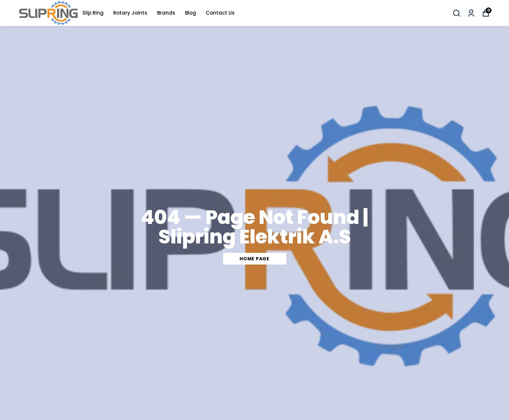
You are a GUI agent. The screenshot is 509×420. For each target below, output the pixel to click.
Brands (166, 13)
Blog (191, 13)
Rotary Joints (130, 13)
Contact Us (220, 13)
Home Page (254, 259)
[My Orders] (471, 13)
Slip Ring (93, 13)
